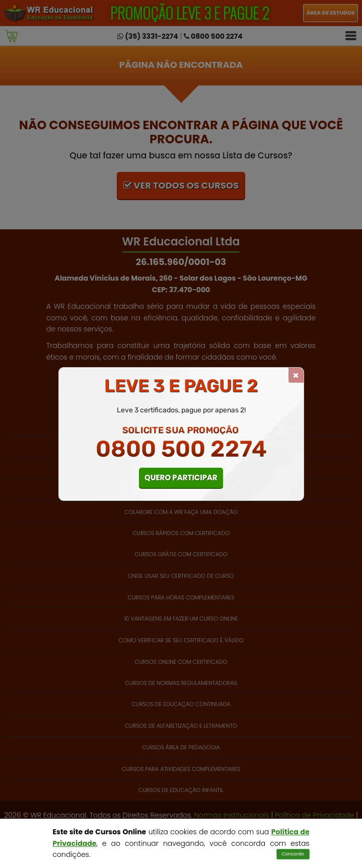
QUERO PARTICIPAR (181, 478)
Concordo (293, 854)
